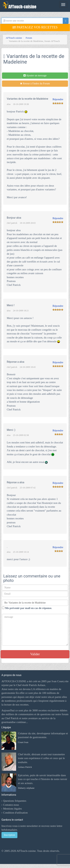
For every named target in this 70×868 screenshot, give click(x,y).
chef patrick (12, 223)
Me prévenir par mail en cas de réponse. (27, 608)
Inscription (9, 835)
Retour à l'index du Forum (35, 84)
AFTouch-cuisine (26, 851)
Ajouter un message (35, 76)
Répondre (58, 99)
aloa (9, 104)
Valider (35, 654)
